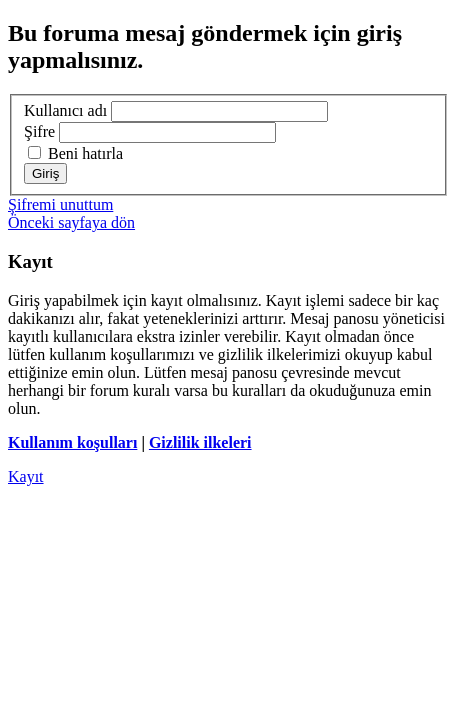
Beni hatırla (75, 153)
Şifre (39, 131)
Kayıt (26, 476)
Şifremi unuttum (60, 204)
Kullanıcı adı (65, 110)
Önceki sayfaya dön (71, 222)
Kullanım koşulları (72, 442)
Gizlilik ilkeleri (200, 442)
